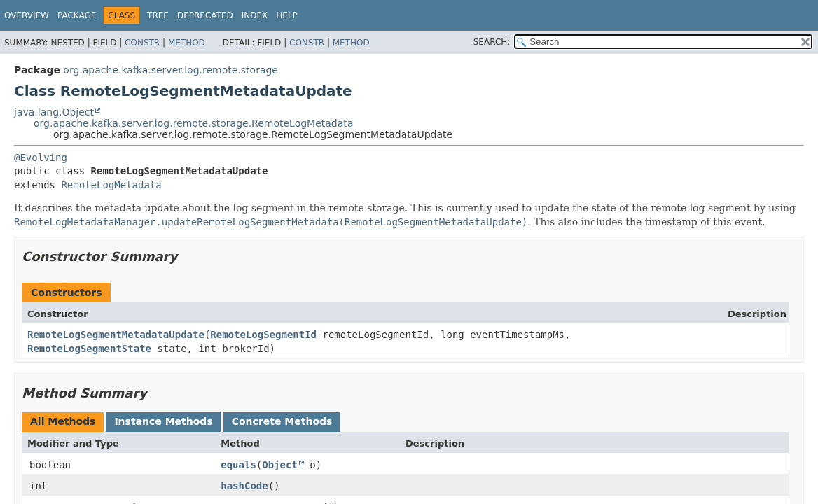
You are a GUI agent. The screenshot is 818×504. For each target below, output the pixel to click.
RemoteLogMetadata (111, 185)
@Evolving (41, 157)
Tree (158, 15)
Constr (142, 43)
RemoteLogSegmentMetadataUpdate (116, 335)
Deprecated (205, 15)
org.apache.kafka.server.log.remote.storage (171, 70)
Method (187, 43)
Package (77, 15)
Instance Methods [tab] (163, 421)
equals (238, 465)
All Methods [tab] (63, 421)
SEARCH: (492, 42)
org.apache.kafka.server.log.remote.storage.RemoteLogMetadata (193, 123)
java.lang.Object (54, 112)
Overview (27, 15)
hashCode (244, 486)
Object (280, 465)
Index (255, 15)
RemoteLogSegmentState (89, 349)
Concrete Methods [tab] (282, 421)
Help (287, 15)
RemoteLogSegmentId (263, 335)
